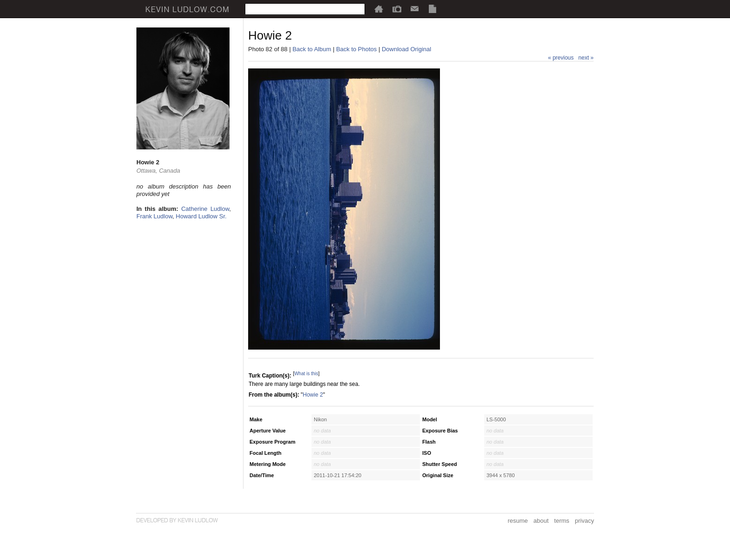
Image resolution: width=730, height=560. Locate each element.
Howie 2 (313, 395)
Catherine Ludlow (205, 209)
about (541, 521)
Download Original (406, 49)
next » (586, 58)
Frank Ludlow (154, 216)
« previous (561, 58)
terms (562, 521)
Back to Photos (356, 49)
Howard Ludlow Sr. (201, 216)
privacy (585, 521)
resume (517, 521)
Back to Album (312, 49)
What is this (306, 374)
